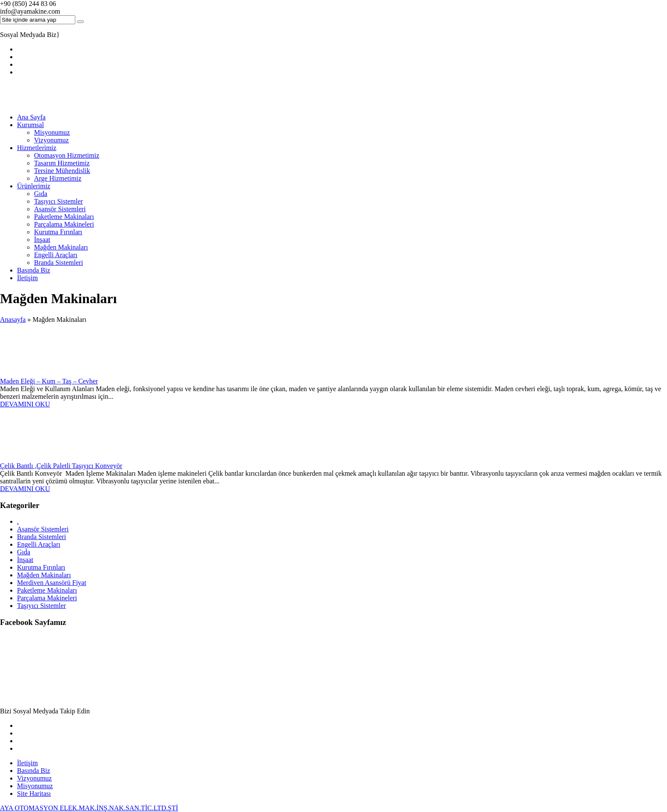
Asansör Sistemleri (60, 209)
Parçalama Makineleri (64, 224)
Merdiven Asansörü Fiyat (52, 583)
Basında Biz (34, 270)
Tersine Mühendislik (62, 171)
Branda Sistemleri (58, 263)
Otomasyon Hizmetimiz (67, 155)
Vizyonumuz (51, 140)
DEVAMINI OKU (25, 404)
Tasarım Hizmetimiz (62, 163)
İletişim (27, 278)
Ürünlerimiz (34, 186)
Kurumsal (30, 125)
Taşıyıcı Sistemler (58, 201)
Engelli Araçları (56, 255)
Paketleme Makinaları (64, 217)
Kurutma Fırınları (58, 232)
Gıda (41, 194)
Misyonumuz (52, 132)
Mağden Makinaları (61, 247)
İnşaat (42, 240)
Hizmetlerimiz (37, 148)
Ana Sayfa (31, 117)
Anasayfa (13, 319)
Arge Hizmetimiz (58, 178)
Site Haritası (34, 794)
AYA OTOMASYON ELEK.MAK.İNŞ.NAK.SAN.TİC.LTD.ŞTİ (89, 808)
